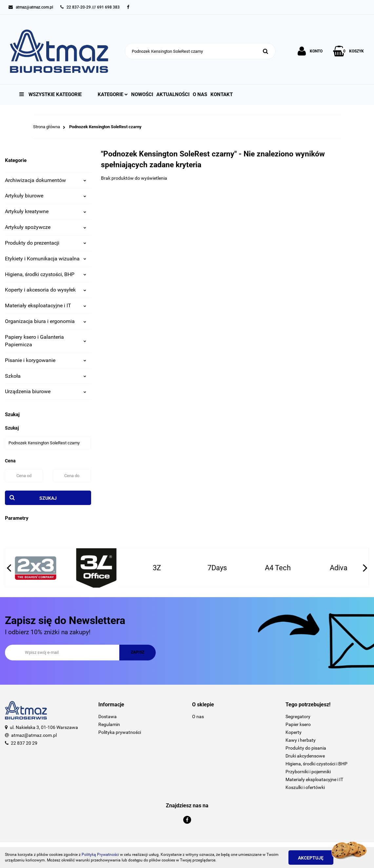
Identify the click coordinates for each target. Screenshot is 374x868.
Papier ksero (298, 724)
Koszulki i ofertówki (305, 787)
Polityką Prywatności (100, 855)
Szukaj (48, 498)
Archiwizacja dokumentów (46, 180)
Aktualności (173, 94)
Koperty (294, 732)
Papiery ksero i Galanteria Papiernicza (46, 341)
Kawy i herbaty (301, 740)
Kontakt (222, 94)
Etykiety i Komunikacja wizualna (46, 259)
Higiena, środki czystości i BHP (316, 764)
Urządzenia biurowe (46, 391)
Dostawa (108, 717)
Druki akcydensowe (305, 756)
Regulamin (109, 724)
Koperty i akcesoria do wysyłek (46, 290)
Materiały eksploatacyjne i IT (46, 305)
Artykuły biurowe (46, 196)
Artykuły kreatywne (46, 211)
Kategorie (113, 94)
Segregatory (298, 717)
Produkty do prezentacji (46, 243)
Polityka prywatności (120, 732)
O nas (200, 94)
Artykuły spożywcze (46, 227)
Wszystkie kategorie (50, 94)
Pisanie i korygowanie (46, 360)
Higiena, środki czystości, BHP (46, 274)
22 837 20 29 (24, 743)
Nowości (142, 94)
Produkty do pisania (306, 748)
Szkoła (46, 376)
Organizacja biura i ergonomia (46, 321)
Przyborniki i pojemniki (308, 772)
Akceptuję (312, 858)
